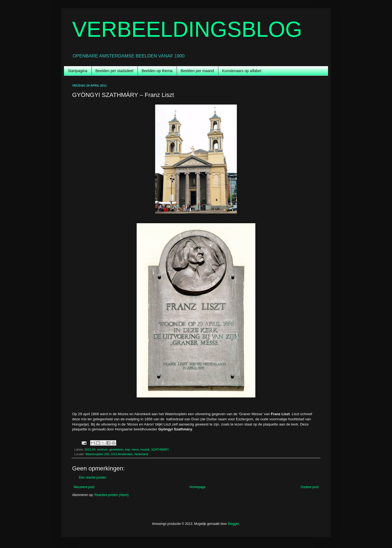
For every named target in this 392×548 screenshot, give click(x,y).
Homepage (197, 487)
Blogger (233, 524)
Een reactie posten (93, 477)
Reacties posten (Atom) (111, 495)
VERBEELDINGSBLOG (187, 29)
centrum (102, 449)
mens (135, 449)
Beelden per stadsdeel (114, 71)
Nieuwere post (84, 487)
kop (128, 449)
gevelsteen (116, 449)
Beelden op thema (157, 71)
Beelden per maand (197, 71)
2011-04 (90, 449)
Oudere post (310, 487)
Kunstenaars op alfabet (242, 71)
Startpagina (78, 71)
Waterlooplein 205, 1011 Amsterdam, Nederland (117, 454)
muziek (145, 449)
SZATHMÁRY (160, 449)
